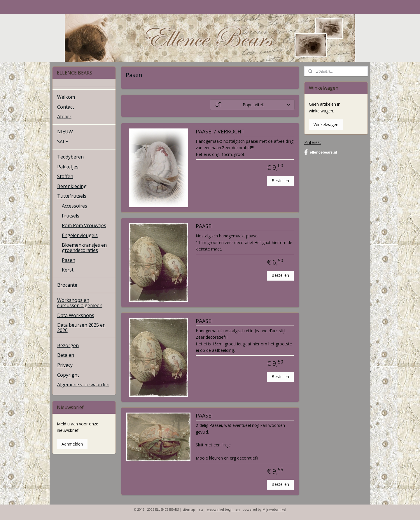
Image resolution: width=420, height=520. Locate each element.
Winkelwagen (326, 125)
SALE (63, 142)
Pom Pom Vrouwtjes (84, 225)
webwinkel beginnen (223, 509)
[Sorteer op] (252, 105)
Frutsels (71, 216)
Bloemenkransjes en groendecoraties (84, 248)
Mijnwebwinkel (274, 509)
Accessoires (75, 206)
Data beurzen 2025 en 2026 (81, 328)
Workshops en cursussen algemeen (80, 303)
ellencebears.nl (321, 152)
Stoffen (65, 176)
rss (201, 509)
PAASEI (204, 226)
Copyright (68, 375)
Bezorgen (68, 345)
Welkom (66, 97)
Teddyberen (70, 157)
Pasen (69, 260)
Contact (66, 107)
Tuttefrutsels (72, 196)
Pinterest (313, 142)
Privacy (65, 365)
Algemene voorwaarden (83, 385)
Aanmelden (72, 444)
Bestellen (280, 181)
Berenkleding (72, 186)
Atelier (64, 116)
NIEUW (65, 132)
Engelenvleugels (80, 235)
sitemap (189, 509)
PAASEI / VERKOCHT (220, 132)
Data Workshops (76, 315)
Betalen (66, 355)
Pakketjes (68, 167)
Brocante (67, 285)
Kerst (68, 270)
